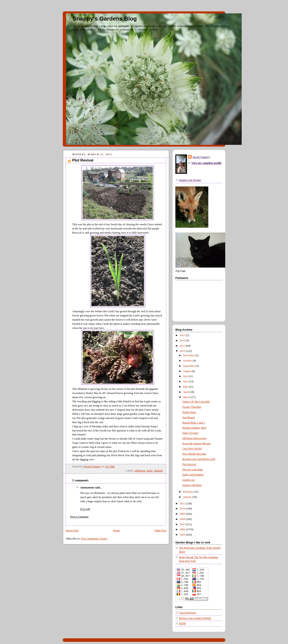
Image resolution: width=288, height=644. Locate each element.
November (189, 355)
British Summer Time (194, 428)
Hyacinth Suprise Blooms (197, 444)
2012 (183, 351)
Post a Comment (79, 517)
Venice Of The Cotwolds (196, 402)
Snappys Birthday (192, 485)
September (189, 366)
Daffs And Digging (193, 475)
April (186, 392)
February (188, 492)
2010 (183, 509)
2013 (183, 346)
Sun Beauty (189, 417)
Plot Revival (189, 464)
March (187, 397)
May (186, 387)
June (186, 381)
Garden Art (189, 480)
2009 (183, 514)
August (187, 371)
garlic (150, 471)
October (188, 361)
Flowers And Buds (193, 470)
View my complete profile (206, 163)
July (186, 376)
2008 (183, 519)
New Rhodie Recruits (194, 454)
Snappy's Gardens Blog (105, 19)
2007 (183, 524)
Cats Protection (187, 613)
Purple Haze (189, 412)
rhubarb (159, 471)
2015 (183, 335)
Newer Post (72, 530)
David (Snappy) (201, 157)
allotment (140, 471)
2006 (183, 529)
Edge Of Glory (191, 433)
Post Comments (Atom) (94, 539)
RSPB (182, 623)
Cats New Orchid (192, 449)
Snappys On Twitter (190, 180)
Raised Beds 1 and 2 (194, 423)
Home (116, 530)
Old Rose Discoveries (194, 438)
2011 (183, 504)
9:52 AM (85, 509)
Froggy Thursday (192, 407)
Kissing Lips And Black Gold (199, 459)
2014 (183, 341)
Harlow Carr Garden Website (195, 618)
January (188, 497)
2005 (183, 535)
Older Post (160, 530)
